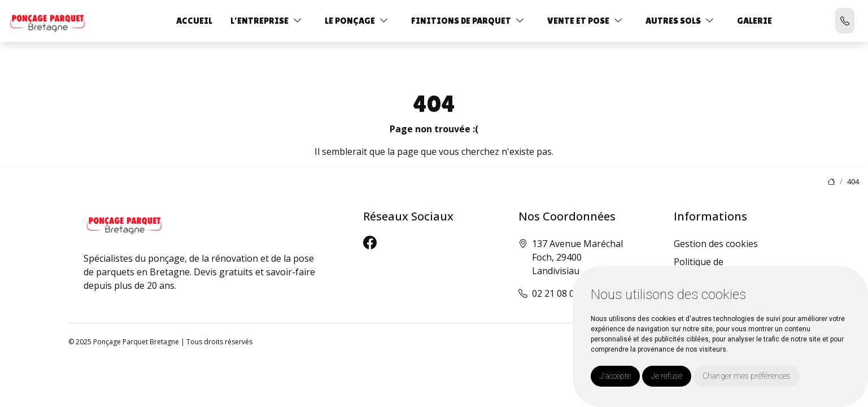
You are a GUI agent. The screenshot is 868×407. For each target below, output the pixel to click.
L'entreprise (259, 21)
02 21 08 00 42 (562, 293)
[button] (298, 21)
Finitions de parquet (461, 21)
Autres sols (673, 21)
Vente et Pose (578, 21)
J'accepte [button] (615, 376)
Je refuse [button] (667, 376)
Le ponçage (350, 21)
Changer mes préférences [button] (747, 376)
